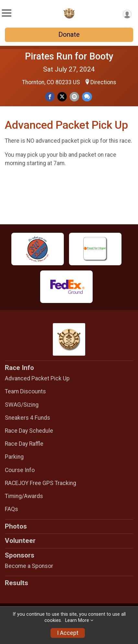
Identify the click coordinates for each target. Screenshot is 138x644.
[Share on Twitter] (62, 97)
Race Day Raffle (24, 444)
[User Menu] (127, 14)
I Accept (68, 633)
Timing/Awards (24, 496)
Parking (14, 457)
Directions (103, 82)
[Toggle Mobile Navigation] (6, 13)
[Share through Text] (87, 97)
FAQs (11, 509)
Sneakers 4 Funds (28, 418)
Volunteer (20, 541)
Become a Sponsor (29, 566)
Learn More (77, 620)
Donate (69, 34)
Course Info (20, 470)
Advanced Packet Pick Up (37, 378)
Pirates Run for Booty (69, 56)
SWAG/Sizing (22, 405)
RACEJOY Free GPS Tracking (40, 483)
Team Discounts (25, 391)
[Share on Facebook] (50, 97)
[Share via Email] (74, 97)
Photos (16, 526)
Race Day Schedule (29, 431)
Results (17, 583)
